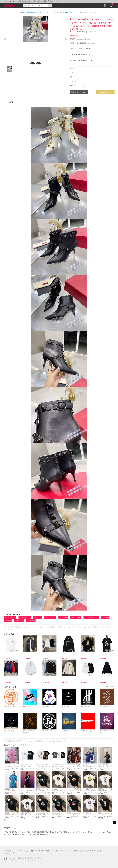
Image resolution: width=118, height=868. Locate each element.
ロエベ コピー (37, 617)
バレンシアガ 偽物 (76, 617)
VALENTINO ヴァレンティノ (87, 32)
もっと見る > (110, 686)
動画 (38, 63)
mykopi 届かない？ (56, 851)
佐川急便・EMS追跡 (41, 851)
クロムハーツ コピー (50, 617)
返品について (89, 851)
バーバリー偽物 (31, 620)
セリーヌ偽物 (105, 617)
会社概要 (7, 851)
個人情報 (100, 851)
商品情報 (11, 102)
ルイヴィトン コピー (25, 617)
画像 (32, 63)
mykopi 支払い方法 (10, 853)
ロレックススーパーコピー (91, 617)
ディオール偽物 (63, 617)
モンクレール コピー (10, 617)
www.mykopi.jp (25, 860)
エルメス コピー (19, 620)
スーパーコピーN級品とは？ (22, 851)
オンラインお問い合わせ (74, 851)
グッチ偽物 (8, 620)
